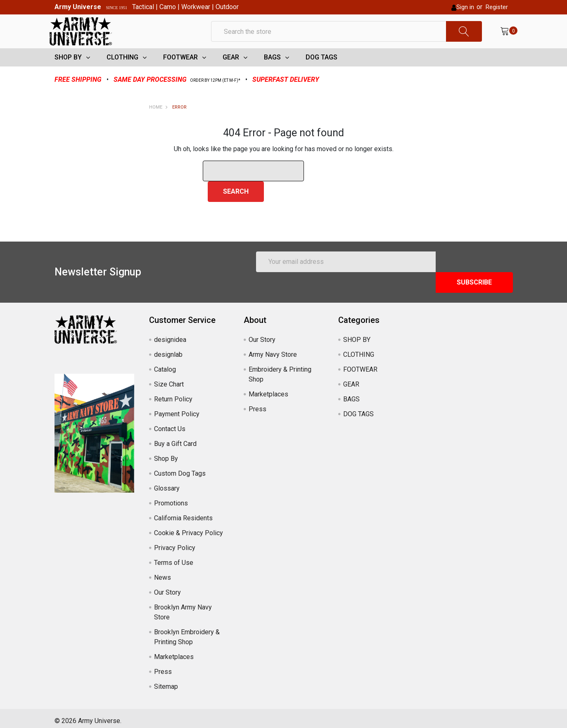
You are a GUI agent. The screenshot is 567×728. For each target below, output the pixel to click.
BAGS (272, 72)
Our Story (167, 587)
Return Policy (173, 394)
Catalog (165, 364)
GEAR (231, 72)
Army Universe (78, 7)
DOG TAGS (321, 72)
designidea (170, 334)
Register (497, 7)
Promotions (171, 498)
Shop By (166, 453)
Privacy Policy (175, 542)
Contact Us (170, 423)
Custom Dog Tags (180, 468)
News (163, 572)
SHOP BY (68, 72)
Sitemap (166, 681)
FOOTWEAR (180, 72)
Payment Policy (177, 409)
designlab (168, 349)
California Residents (183, 513)
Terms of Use (174, 557)
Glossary (167, 483)
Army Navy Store (273, 349)
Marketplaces (174, 651)
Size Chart (169, 379)
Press (163, 666)
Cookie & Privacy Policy (189, 528)
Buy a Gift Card (175, 438)
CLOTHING (122, 72)
